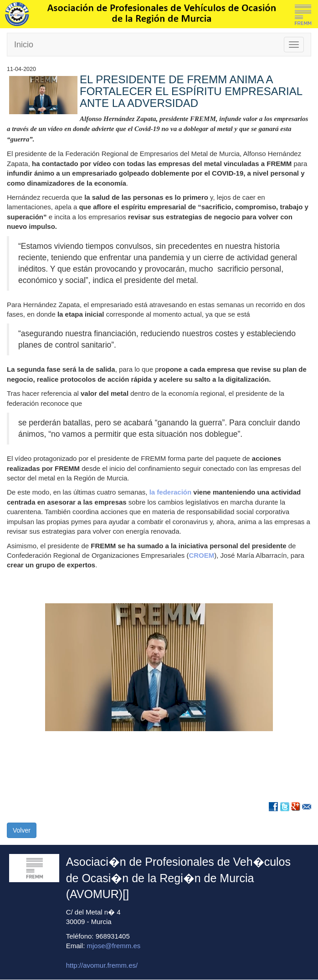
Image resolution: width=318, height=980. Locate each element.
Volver (22, 830)
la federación (172, 492)
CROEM (201, 555)
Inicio (24, 45)
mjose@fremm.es (114, 946)
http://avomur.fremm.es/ (102, 965)
